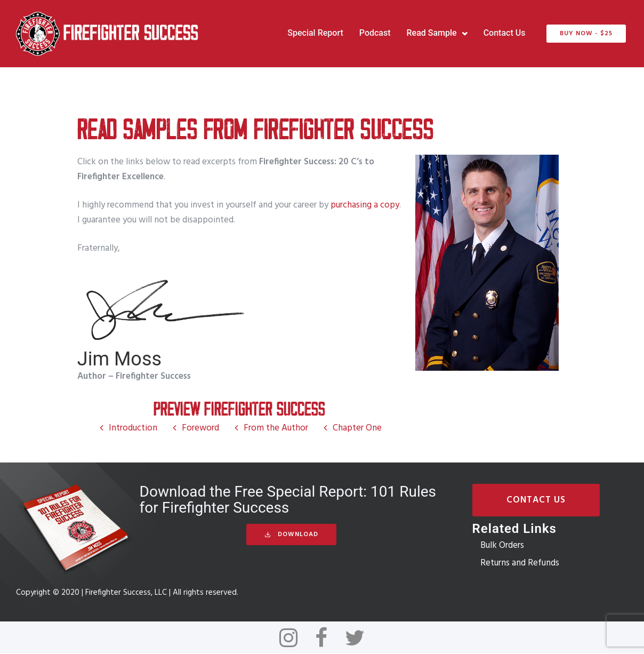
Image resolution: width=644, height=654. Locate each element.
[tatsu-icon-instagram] (293, 638)
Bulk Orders (502, 545)
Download (291, 535)
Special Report (313, 33)
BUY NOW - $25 (585, 34)
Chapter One (357, 428)
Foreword (200, 428)
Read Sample (430, 33)
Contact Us (502, 33)
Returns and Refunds (520, 563)
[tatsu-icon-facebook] (326, 638)
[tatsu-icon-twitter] (355, 638)
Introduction (133, 428)
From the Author (276, 428)
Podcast (373, 33)
